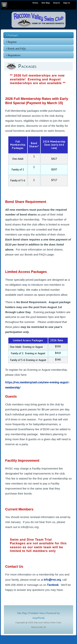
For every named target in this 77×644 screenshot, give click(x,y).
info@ (47, 580)
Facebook (53, 585)
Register (12, 42)
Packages (13, 35)
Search (57, 3)
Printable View (37, 613)
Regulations (14, 55)
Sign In (67, 3)
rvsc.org (56, 580)
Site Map (22, 613)
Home (35, 3)
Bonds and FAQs (17, 49)
